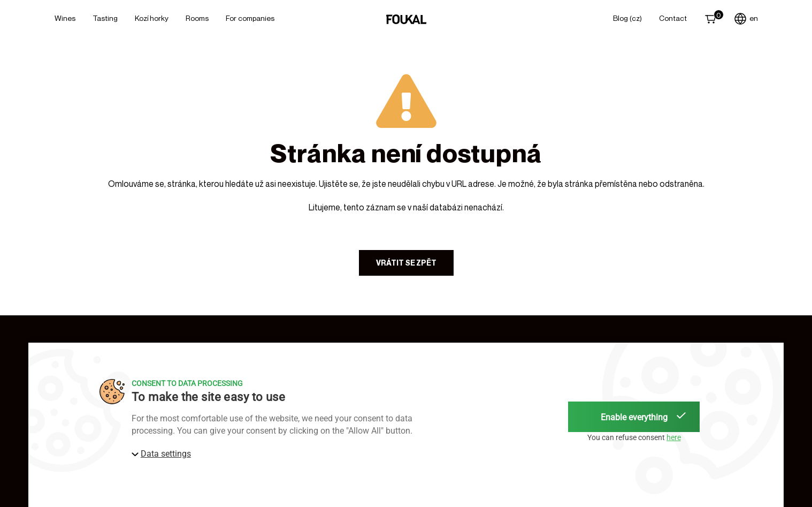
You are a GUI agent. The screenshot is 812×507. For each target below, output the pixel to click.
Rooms (197, 18)
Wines (65, 18)
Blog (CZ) (627, 18)
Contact (673, 18)
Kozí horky (152, 18)
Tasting (105, 18)
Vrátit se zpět (406, 263)
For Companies (250, 18)
